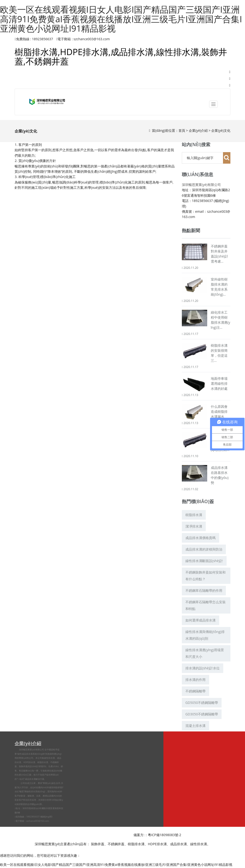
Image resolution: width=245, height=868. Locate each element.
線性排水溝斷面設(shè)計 (204, 561)
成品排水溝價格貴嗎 (200, 538)
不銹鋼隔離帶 (195, 691)
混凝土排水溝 (195, 726)
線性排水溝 (49, 758)
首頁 (182, 130)
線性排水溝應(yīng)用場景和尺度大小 (205, 653)
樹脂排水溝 (194, 515)
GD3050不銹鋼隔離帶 (202, 714)
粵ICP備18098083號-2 (165, 835)
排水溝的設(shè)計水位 (203, 668)
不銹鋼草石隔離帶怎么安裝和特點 (206, 605)
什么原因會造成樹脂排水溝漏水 (219, 411)
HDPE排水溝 (157, 844)
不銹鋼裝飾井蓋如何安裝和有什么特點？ (206, 576)
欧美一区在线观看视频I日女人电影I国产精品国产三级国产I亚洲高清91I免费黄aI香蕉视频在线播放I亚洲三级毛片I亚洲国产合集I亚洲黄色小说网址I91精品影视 (121, 19)
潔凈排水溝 (194, 526)
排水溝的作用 (195, 680)
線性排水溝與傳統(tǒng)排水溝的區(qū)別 (205, 635)
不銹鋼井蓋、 (118, 844)
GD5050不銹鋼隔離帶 (202, 703)
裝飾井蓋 (98, 844)
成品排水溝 (178, 844)
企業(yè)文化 (221, 130)
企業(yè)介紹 (198, 130)
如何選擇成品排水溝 (200, 620)
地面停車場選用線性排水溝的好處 (219, 383)
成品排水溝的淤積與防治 (204, 549)
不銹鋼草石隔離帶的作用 (204, 590)
